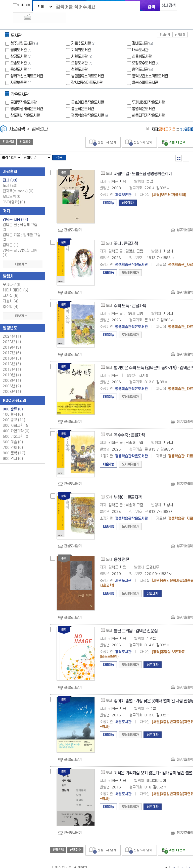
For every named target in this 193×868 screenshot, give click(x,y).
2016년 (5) (12, 350)
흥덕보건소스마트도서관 (150, 66)
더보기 (23, 256)
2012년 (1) (12, 361)
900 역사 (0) (13, 450)
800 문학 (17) (14, 445)
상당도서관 (18, 47)
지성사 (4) (11, 293)
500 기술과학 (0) (16, 428)
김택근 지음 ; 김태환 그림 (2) (22, 229)
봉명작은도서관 (143, 99)
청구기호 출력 (184, 222)
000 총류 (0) (13, 401)
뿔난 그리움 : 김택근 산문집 (136, 623)
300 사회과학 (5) (16, 417)
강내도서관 (140, 34)
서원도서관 (79, 47)
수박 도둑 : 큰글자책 (130, 298)
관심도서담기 (73, 222)
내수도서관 (140, 40)
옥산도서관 (18, 60)
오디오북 (12, 188)
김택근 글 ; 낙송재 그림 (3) (20, 219)
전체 (10, 172)
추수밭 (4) (11, 299)
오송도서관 (18, 53)
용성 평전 (121, 551)
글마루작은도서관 (23, 92)
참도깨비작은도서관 (25, 106)
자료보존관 (18, 73)
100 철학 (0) (13, 406)
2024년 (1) (12, 328)
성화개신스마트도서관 (27, 66)
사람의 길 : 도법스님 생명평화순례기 (143, 166)
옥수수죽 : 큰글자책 (129, 427)
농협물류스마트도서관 (87, 66)
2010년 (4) (12, 367)
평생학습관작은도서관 (90, 106)
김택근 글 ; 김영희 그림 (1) (20, 245)
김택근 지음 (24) (15, 211)
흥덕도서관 (140, 60)
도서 (10, 177)
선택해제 (180, 25)
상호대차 (128, 195)
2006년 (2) (12, 378)
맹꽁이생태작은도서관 (27, 99)
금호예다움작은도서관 (87, 92)
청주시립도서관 (22, 34)
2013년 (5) (12, 356)
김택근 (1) (11, 237)
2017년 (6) (12, 345)
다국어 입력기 (181, 7)
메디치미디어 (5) (15, 282)
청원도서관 (79, 60)
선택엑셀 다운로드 (175, 133)
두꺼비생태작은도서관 (148, 92)
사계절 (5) (11, 288)
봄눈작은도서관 (83, 99)
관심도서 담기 (103, 133)
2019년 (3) (12, 339)
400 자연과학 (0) (16, 423)
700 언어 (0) (13, 439)
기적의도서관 (81, 40)
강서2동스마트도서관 (87, 73)
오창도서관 (79, 53)
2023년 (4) (12, 334)
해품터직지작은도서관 (148, 106)
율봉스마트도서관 (145, 73)
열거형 (179, 148)
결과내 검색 (14, 5)
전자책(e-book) (18, 183)
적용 (61, 149)
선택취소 (25, 132)
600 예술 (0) (13, 434)
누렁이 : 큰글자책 (128, 489)
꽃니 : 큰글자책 (126, 235)
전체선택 (165, 25)
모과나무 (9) (12, 276)
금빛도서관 (18, 40)
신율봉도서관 (142, 47)
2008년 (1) (12, 372)
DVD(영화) (14, 194)
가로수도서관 (81, 34)
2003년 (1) (12, 383)
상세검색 (164, 6)
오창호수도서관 (143, 53)
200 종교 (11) (14, 412)
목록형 (186, 148)
